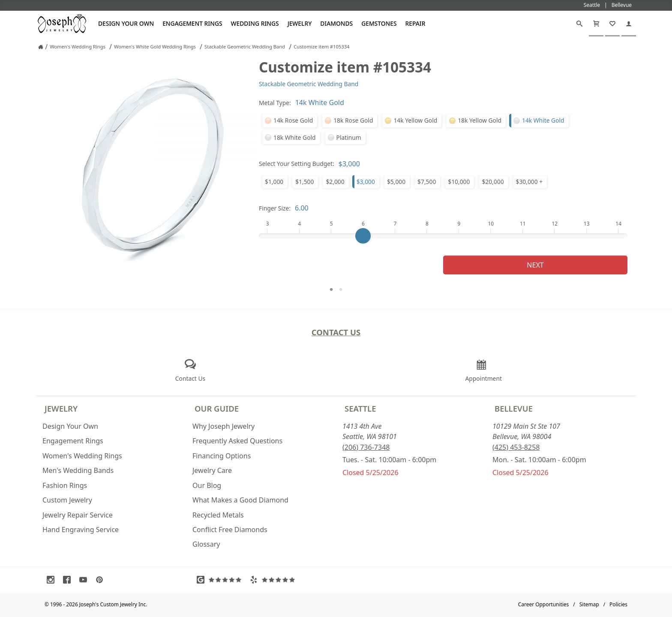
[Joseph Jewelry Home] (41, 47)
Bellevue (514, 408)
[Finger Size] (443, 236)
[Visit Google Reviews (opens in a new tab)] (221, 580)
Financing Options (222, 456)
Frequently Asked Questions (237, 441)
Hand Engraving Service (81, 530)
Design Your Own (126, 23)
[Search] (579, 24)
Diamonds (336, 23)
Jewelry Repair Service (78, 515)
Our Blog (207, 485)
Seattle (360, 408)
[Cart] (596, 24)
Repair (415, 23)
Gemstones (379, 23)
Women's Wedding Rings (82, 456)
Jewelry (300, 23)
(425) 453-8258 (516, 447)
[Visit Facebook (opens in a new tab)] (69, 580)
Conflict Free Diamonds (230, 530)
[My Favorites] (612, 24)
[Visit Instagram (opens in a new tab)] (53, 580)
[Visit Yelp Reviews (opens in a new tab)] (274, 580)
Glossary (206, 544)
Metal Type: (275, 103)
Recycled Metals (218, 515)
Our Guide (217, 408)
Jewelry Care (212, 470)
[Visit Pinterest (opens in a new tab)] (102, 580)
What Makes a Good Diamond (240, 500)
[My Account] (629, 24)
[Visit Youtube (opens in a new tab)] (85, 580)
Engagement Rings (192, 23)
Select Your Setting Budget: (297, 164)
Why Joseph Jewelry (223, 426)
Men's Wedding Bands (78, 470)
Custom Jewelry (67, 500)
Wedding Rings (255, 23)
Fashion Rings (65, 485)
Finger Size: (275, 208)
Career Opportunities (544, 604)
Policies (618, 604)
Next (535, 265)
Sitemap (589, 604)
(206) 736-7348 (366, 447)
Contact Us (336, 332)
